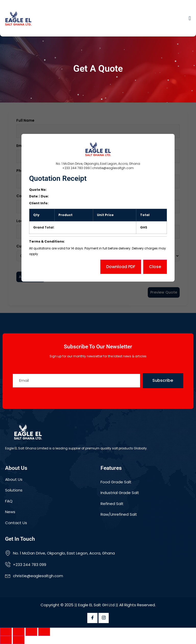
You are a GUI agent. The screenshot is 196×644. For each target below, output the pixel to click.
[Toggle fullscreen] (19, 632)
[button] (190, 18)
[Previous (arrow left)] (6, 640)
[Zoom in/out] (6, 632)
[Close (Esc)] (44, 632)
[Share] (31, 632)
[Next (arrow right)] (19, 640)
